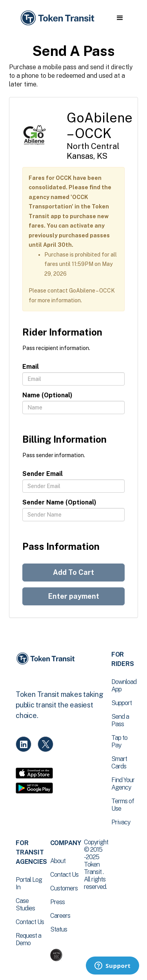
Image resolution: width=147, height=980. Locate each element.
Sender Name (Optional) (59, 502)
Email (31, 367)
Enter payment (74, 596)
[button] (120, 18)
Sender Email (43, 474)
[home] (57, 18)
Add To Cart (73, 572)
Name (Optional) (47, 395)
